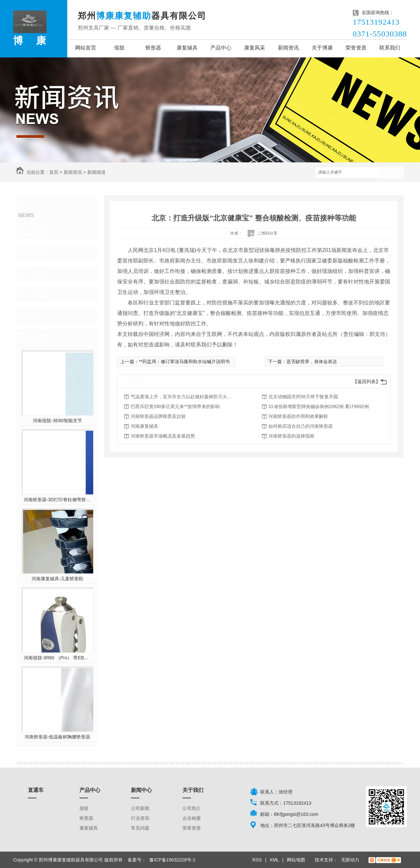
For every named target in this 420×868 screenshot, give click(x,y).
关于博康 (322, 48)
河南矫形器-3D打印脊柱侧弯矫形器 (58, 500)
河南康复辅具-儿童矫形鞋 (58, 579)
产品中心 (221, 48)
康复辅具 (187, 48)
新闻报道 (96, 172)
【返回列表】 (367, 382)
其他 (32, 316)
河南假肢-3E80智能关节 (57, 421)
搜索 (392, 173)
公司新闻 (38, 232)
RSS (257, 860)
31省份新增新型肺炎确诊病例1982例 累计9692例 (319, 406)
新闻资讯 (288, 48)
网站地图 (296, 860)
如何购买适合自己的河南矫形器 (301, 426)
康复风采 (255, 48)
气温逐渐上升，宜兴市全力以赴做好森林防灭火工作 (183, 397)
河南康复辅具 (144, 426)
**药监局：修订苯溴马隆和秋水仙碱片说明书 (184, 362)
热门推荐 (38, 337)
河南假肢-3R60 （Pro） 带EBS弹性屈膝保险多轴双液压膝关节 (58, 658)
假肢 (119, 48)
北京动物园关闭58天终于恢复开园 (303, 397)
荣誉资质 (356, 48)
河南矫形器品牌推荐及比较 (158, 416)
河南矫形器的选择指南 (291, 436)
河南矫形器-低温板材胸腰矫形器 (58, 737)
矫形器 (153, 48)
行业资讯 (38, 253)
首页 (54, 172)
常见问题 (38, 274)
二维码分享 (267, 233)
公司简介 (192, 808)
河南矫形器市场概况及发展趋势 (163, 436)
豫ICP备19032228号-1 (172, 860)
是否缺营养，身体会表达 (312, 362)
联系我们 (390, 48)
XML (274, 860)
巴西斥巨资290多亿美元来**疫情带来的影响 (175, 406)
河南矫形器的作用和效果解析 (298, 416)
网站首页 (86, 48)
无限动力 (350, 860)
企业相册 (192, 818)
